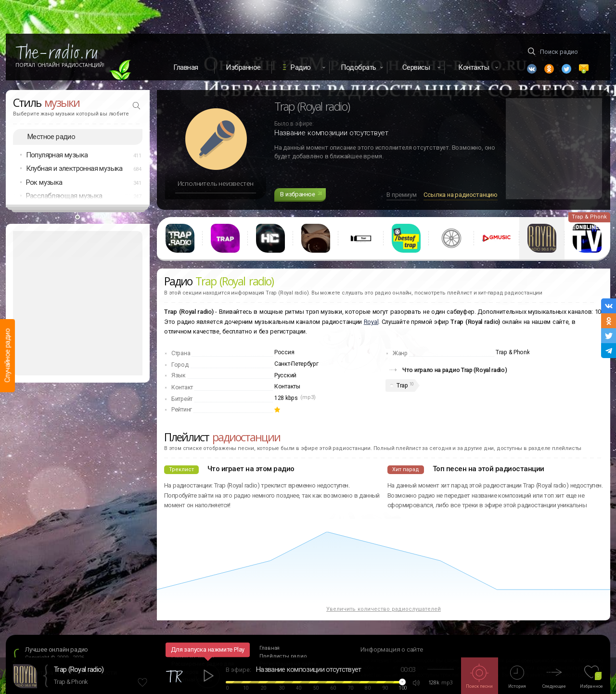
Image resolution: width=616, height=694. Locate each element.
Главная (186, 67)
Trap (402, 386)
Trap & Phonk (71, 682)
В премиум (401, 195)
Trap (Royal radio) (79, 669)
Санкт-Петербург (296, 364)
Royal (371, 322)
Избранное (243, 67)
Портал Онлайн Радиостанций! (60, 65)
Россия (284, 352)
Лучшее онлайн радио (57, 649)
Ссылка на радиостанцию (461, 195)
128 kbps (286, 398)
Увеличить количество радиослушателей (384, 609)
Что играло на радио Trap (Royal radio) (455, 370)
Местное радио (51, 137)
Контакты (287, 386)
